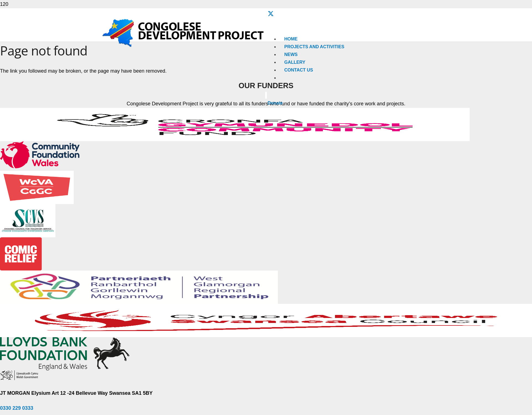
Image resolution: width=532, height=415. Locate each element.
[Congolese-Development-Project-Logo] (184, 46)
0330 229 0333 (17, 408)
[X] (271, 14)
